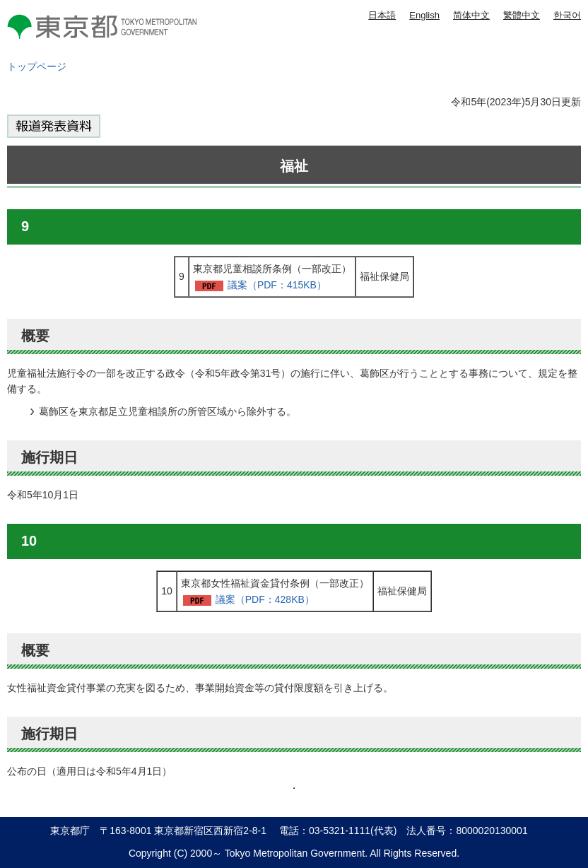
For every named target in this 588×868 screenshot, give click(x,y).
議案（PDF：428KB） (265, 599)
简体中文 (471, 15)
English (424, 15)
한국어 (567, 15)
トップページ (37, 66)
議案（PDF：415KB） (277, 285)
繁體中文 (522, 15)
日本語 (382, 15)
